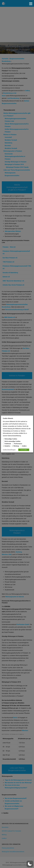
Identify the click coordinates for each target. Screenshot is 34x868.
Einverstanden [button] (24, 450)
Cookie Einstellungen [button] (9, 450)
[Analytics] (4, 446)
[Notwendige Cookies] (4, 439)
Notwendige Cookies (11, 439)
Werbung (16, 446)
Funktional (8, 444)
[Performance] (13, 444)
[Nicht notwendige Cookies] (4, 441)
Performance (18, 444)
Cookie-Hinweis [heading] (8, 418)
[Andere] (21, 446)
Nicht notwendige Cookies (13, 441)
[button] (31, 4)
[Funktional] (4, 444)
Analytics (7, 446)
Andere (24, 446)
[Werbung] (12, 446)
